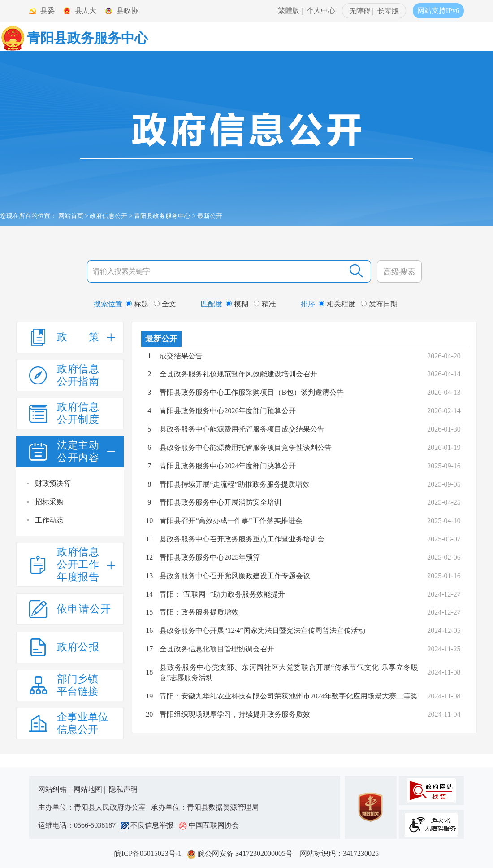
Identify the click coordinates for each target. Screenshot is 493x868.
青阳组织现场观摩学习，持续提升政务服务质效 (235, 714)
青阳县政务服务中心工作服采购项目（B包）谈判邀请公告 (252, 392)
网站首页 (71, 216)
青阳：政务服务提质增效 (199, 612)
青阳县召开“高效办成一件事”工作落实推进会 (231, 521)
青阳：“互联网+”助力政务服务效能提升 (222, 594)
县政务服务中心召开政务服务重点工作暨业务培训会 (242, 539)
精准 (265, 304)
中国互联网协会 (209, 825)
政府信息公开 (108, 216)
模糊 (237, 304)
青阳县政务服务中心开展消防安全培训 (221, 502)
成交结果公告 (181, 356)
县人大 (86, 11)
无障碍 (360, 11)
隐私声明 (123, 789)
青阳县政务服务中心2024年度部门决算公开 (228, 466)
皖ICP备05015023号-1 (150, 853)
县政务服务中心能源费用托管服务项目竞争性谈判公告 (246, 447)
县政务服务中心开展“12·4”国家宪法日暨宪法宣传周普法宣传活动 (262, 630)
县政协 (127, 11)
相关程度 (337, 304)
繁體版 (289, 11)
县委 (48, 11)
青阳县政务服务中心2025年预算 (210, 557)
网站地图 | (90, 789)
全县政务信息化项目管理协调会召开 (217, 649)
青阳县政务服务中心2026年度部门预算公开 (228, 411)
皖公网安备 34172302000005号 (242, 853)
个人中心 (321, 11)
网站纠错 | (55, 789)
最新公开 (161, 339)
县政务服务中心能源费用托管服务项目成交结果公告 (242, 429)
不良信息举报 (149, 825)
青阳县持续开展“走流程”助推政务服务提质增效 (234, 484)
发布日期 (379, 304)
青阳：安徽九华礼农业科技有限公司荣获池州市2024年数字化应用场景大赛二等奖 (289, 696)
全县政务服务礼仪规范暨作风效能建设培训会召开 (238, 374)
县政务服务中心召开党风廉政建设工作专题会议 (235, 576)
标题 (137, 304)
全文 (165, 304)
